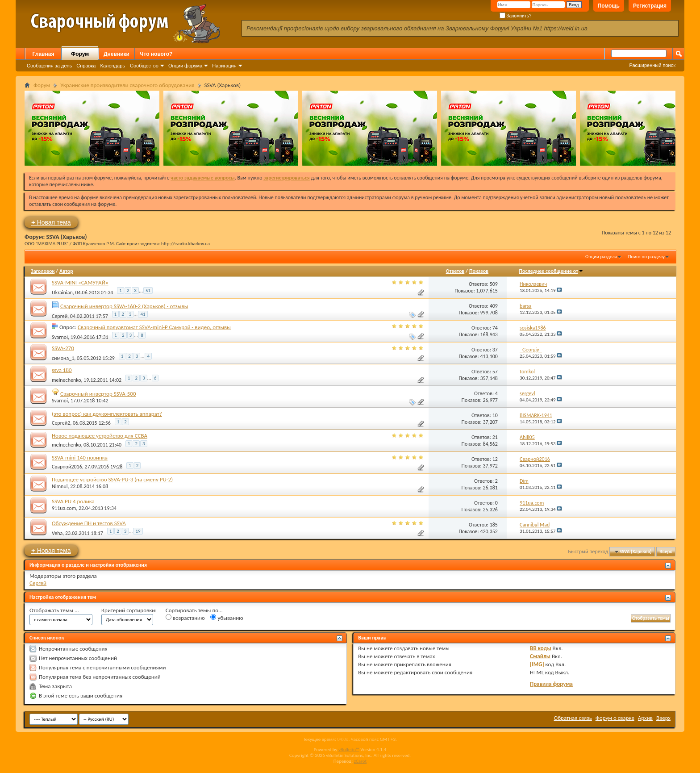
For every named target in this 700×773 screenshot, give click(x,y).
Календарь (112, 66)
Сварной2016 (67, 467)
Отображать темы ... (54, 610)
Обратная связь (573, 718)
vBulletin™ (349, 750)
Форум (80, 54)
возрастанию (185, 618)
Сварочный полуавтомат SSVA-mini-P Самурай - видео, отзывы (154, 327)
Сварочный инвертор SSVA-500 (98, 394)
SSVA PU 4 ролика (73, 501)
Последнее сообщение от (551, 271)
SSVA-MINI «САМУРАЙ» (80, 282)
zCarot (360, 761)
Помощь (609, 6)
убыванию (227, 618)
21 (495, 437)
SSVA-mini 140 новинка (80, 458)
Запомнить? (516, 16)
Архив (645, 718)
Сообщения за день (49, 66)
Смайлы (540, 656)
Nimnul (60, 486)
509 (494, 284)
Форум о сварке (615, 718)
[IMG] (537, 664)
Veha (57, 533)
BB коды (541, 648)
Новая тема (51, 222)
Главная (44, 54)
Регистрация (650, 6)
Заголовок (43, 271)
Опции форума (185, 66)
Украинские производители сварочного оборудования (127, 85)
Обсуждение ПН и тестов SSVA (89, 523)
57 (495, 372)
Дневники (117, 54)
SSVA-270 (63, 348)
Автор (66, 271)
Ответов (455, 271)
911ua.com (64, 508)
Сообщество (144, 66)
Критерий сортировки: (129, 610)
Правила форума (551, 684)
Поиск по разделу (646, 257)
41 (143, 314)
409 (494, 306)
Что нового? (156, 54)
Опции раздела (601, 257)
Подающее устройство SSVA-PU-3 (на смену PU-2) (112, 479)
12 (495, 459)
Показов (479, 271)
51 (148, 290)
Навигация (224, 66)
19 (138, 531)
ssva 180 (62, 370)
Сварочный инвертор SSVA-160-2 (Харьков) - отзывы (124, 306)
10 (495, 415)
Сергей (60, 316)
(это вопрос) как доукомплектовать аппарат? (107, 414)
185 (494, 525)
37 (495, 350)
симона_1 (63, 358)
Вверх (666, 552)
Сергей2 (61, 423)
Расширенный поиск (652, 65)
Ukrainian (62, 292)
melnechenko (66, 380)
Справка (86, 66)
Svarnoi (60, 337)
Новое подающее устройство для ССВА (100, 436)
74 (495, 328)
